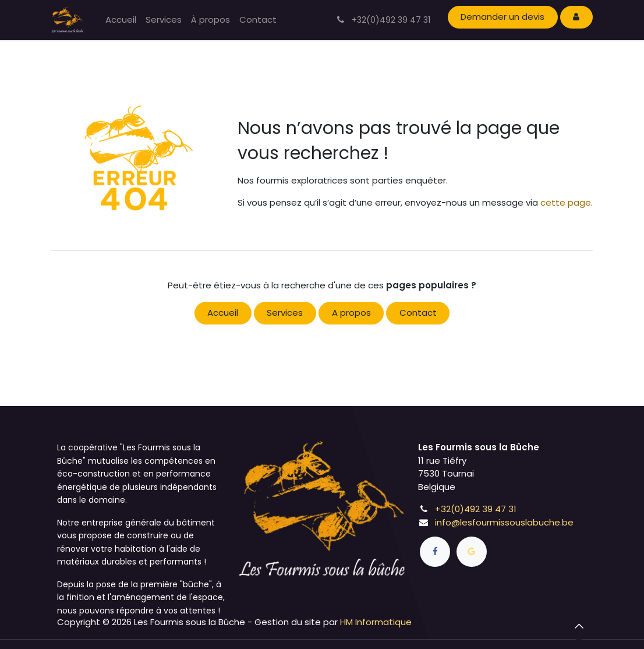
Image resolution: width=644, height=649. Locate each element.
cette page (566, 202)
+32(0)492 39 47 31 (476, 509)
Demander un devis (503, 17)
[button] (579, 626)
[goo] (472, 552)
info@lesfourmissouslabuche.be (504, 522)
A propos (351, 313)
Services (285, 313)
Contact (418, 313)
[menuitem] (121, 20)
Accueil (223, 313)
